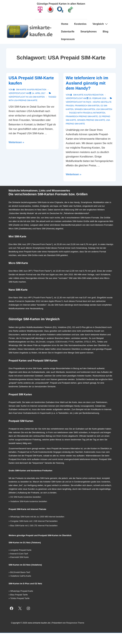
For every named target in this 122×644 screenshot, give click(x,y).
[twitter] (20, 608)
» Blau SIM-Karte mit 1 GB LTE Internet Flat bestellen (33, 526)
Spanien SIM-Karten (85, 109)
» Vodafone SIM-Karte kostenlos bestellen (28, 501)
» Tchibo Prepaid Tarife (19, 598)
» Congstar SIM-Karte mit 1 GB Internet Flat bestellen (33, 521)
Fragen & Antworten (94, 113)
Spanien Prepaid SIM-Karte (91, 120)
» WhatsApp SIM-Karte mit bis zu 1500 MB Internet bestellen (36, 517)
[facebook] (12, 608)
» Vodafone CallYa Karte (20, 576)
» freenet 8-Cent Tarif (18, 554)
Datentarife (68, 32)
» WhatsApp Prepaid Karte (21, 591)
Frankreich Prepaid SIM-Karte (82, 116)
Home (65, 24)
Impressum (68, 39)
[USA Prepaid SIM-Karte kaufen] (39, 93)
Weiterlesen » (16, 142)
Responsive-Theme (75, 623)
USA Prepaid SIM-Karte (26, 100)
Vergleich (100, 24)
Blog (105, 32)
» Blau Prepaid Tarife (18, 595)
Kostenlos (80, 24)
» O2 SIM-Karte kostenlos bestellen (25, 497)
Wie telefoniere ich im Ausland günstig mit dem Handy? (87, 83)
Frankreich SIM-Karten (87, 106)
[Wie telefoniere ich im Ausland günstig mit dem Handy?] (98, 98)
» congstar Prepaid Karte (20, 550)
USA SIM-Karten (37, 97)
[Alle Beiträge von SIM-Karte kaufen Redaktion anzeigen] (30, 90)
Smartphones (88, 32)
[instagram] (28, 608)
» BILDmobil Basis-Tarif (19, 572)
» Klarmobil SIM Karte (19, 557)
